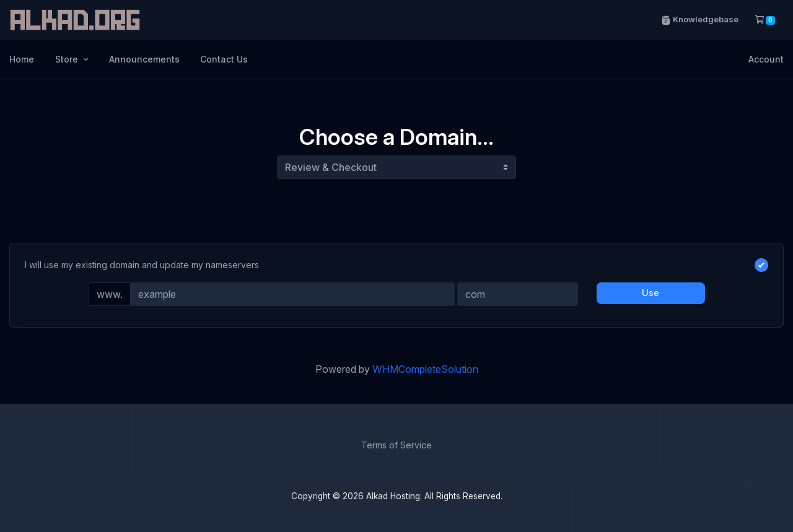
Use (651, 293)
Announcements (144, 59)
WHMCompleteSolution (425, 369)
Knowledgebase (700, 20)
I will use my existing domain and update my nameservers (396, 265)
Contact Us (224, 59)
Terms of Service (396, 445)
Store (68, 59)
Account (766, 59)
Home (22, 59)
